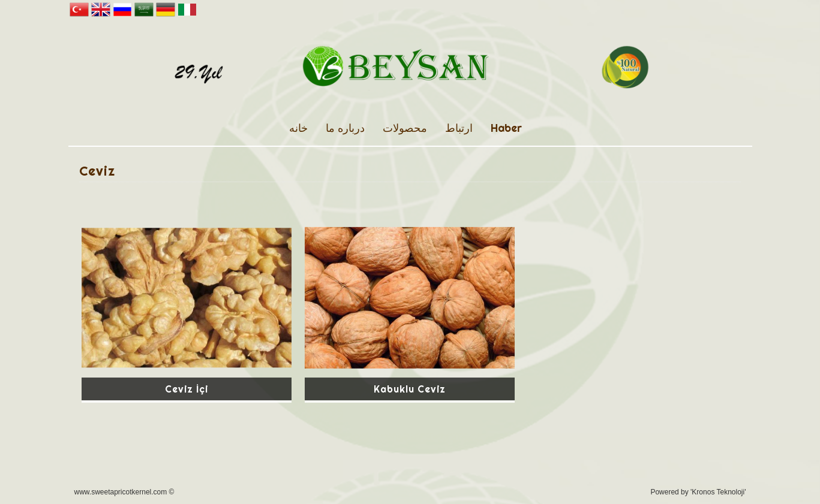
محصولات (405, 128)
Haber (506, 128)
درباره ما (345, 128)
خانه (298, 128)
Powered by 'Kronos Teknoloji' (698, 492)
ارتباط (459, 128)
